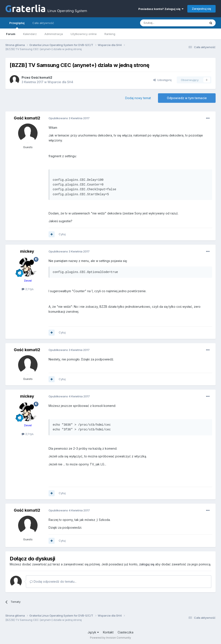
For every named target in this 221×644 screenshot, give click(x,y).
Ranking (110, 34)
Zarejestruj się (201, 9)
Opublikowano (69, 118)
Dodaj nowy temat (138, 98)
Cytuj (62, 234)
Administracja (54, 34)
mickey (27, 251)
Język (93, 632)
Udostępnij (162, 80)
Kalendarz (30, 34)
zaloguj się (147, 564)
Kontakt (108, 632)
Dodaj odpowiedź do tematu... (53, 581)
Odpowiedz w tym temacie (187, 98)
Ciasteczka (125, 632)
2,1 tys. (28, 289)
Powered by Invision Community (110, 638)
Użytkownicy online (84, 34)
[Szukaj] (162, 23)
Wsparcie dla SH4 (60, 82)
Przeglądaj (17, 25)
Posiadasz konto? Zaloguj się (161, 9)
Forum (11, 34)
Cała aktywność (43, 23)
